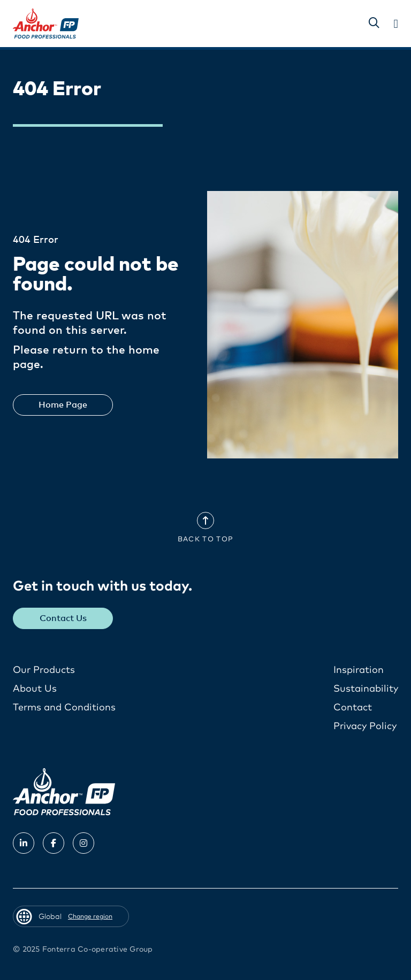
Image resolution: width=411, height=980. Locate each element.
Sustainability (366, 689)
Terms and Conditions (64, 708)
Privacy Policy (365, 726)
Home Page (63, 405)
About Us (35, 689)
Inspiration (359, 670)
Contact (353, 708)
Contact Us (63, 618)
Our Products (44, 670)
